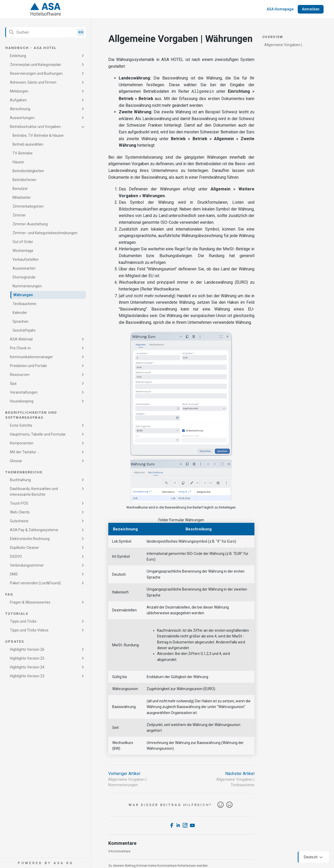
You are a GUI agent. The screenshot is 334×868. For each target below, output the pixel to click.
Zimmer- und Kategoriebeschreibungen (45, 233)
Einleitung (18, 56)
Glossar (16, 461)
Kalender (20, 313)
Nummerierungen (27, 286)
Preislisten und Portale (28, 366)
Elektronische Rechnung (30, 539)
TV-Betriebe (23, 153)
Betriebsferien (24, 180)
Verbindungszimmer (27, 565)
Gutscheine (19, 521)
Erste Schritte (21, 425)
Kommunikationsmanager (31, 357)
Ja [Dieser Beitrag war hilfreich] (220, 804)
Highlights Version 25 (27, 658)
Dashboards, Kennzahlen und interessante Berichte (34, 492)
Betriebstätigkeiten (28, 171)
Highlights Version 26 (27, 649)
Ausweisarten (24, 268)
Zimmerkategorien (28, 206)
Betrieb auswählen (28, 144)
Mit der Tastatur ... (25, 452)
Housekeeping (22, 401)
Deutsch (314, 857)
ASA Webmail (21, 339)
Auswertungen (22, 118)
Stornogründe (24, 277)
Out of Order (23, 242)
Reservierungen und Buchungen (36, 73)
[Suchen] (46, 32)
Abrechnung (20, 109)
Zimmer (19, 215)
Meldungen (19, 91)
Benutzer (20, 189)
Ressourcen (20, 375)
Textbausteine (24, 304)
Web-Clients (20, 512)
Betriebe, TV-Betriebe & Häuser (38, 135)
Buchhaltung (20, 480)
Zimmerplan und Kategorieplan (35, 65)
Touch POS (19, 503)
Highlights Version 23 (27, 676)
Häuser (18, 162)
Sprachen (20, 321)
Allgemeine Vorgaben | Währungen (283, 46)
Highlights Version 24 (27, 667)
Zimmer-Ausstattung (30, 224)
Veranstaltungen (24, 392)
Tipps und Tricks (23, 621)
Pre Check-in (20, 348)
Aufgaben (18, 100)
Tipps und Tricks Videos (29, 630)
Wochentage (23, 251)
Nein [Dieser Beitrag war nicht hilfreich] (229, 804)
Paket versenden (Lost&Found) (35, 583)
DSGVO (16, 556)
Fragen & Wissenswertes (30, 602)
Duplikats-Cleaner (25, 548)
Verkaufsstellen (26, 259)
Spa (13, 383)
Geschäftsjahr (24, 330)
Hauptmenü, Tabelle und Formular (38, 434)
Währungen (23, 295)
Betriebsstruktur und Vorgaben (35, 127)
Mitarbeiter (22, 197)
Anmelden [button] (311, 9)
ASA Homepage (280, 9)
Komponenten (22, 443)
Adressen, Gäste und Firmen (33, 82)
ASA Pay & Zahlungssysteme (34, 530)
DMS (14, 574)
